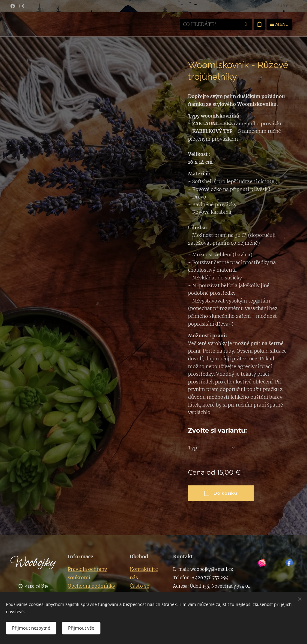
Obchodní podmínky (91, 586)
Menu (279, 24)
